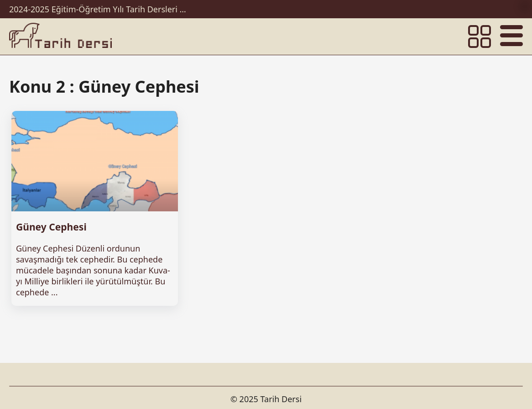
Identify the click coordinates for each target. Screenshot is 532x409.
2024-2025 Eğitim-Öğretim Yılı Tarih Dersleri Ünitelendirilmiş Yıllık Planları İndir (100, 9)
